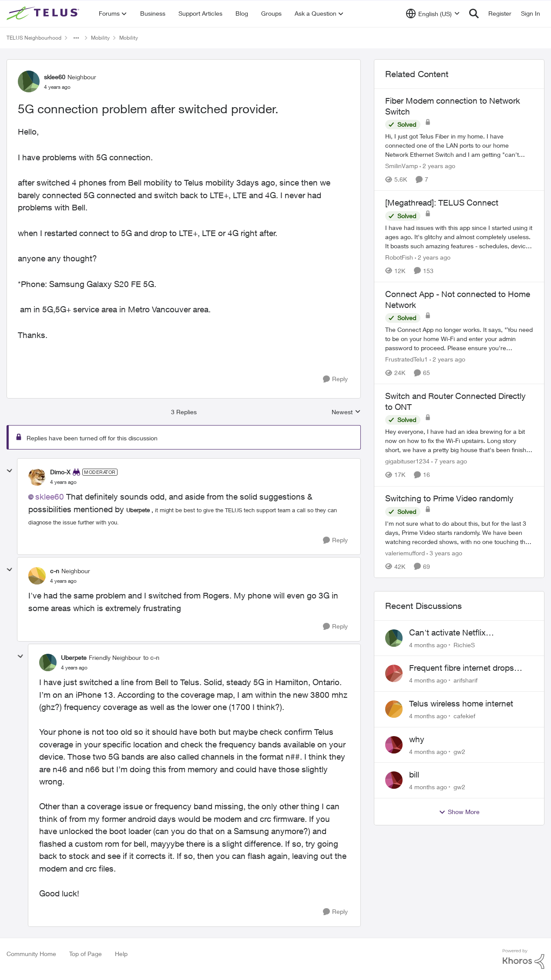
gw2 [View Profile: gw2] (459, 751)
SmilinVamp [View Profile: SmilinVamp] (401, 166)
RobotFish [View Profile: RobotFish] (399, 257)
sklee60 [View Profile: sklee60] (55, 77)
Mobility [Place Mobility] (100, 38)
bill (414, 774)
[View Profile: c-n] (37, 576)
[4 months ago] (428, 644)
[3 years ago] (444, 553)
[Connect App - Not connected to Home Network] (459, 339)
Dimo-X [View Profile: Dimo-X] (60, 472)
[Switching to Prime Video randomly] (459, 532)
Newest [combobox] (346, 412)
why (417, 739)
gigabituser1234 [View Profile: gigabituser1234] (407, 461)
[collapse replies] (10, 471)
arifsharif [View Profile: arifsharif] (465, 680)
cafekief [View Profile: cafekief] (464, 716)
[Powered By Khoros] (524, 959)
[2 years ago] (437, 166)
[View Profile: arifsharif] (394, 673)
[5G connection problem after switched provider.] (63, 482)
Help (121, 954)
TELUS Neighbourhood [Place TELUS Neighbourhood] (34, 38)
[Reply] (335, 379)
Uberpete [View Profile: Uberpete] (74, 657)
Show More (459, 812)
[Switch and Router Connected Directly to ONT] (459, 441)
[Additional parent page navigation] (76, 38)
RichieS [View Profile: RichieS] (464, 644)
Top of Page (86, 954)
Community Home (31, 954)
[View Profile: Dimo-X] (37, 477)
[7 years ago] (449, 461)
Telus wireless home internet (461, 703)
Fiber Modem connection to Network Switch (453, 106)
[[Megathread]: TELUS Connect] (459, 237)
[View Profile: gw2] (394, 745)
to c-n (151, 657)
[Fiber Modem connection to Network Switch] (459, 145)
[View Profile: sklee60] (29, 81)
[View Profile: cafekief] (394, 709)
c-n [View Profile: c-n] (55, 571)
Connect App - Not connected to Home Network (458, 299)
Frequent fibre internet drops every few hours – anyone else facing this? (465, 668)
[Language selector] (433, 14)
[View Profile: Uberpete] (48, 662)
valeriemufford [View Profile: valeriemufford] (405, 553)
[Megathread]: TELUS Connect (442, 203)
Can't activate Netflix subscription (447, 633)
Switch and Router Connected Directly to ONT (455, 401)
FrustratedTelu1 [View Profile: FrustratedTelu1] (407, 359)
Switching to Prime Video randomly (449, 498)
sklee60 (50, 497)
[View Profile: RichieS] (394, 638)
